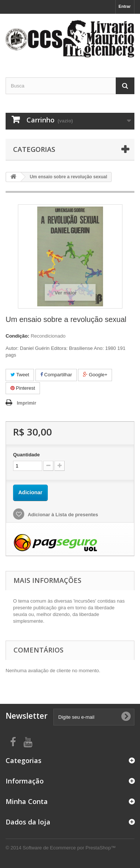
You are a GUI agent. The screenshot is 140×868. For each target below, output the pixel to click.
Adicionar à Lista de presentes (62, 515)
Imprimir (27, 403)
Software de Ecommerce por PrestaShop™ (69, 848)
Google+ (95, 375)
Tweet (20, 375)
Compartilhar (56, 375)
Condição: (18, 336)
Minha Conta (27, 801)
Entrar (125, 6)
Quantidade (27, 455)
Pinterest (23, 388)
